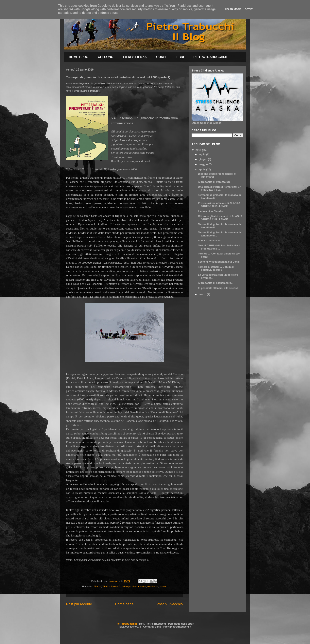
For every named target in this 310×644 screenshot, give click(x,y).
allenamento (139, 586)
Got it (249, 9)
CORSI (161, 57)
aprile (202, 169)
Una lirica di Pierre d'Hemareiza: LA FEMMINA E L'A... (220, 188)
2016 (199, 150)
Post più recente (79, 604)
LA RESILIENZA (135, 57)
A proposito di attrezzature (214, 182)
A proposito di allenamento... (215, 283)
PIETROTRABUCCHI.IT (211, 57)
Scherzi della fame (209, 241)
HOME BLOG (79, 57)
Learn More (233, 9)
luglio (202, 154)
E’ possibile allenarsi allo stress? (218, 288)
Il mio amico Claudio (210, 211)
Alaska (97, 586)
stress (163, 586)
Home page (124, 604)
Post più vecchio (170, 604)
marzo (203, 294)
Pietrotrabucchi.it (126, 624)
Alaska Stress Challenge (116, 586)
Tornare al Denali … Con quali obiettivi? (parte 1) (216, 268)
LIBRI (180, 57)
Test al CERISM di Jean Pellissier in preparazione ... (220, 247)
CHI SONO (106, 57)
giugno (203, 159)
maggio (204, 164)
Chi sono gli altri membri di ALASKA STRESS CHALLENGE (220, 218)
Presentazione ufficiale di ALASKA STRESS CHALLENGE (219, 205)
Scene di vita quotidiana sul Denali (219, 262)
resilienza (153, 586)
